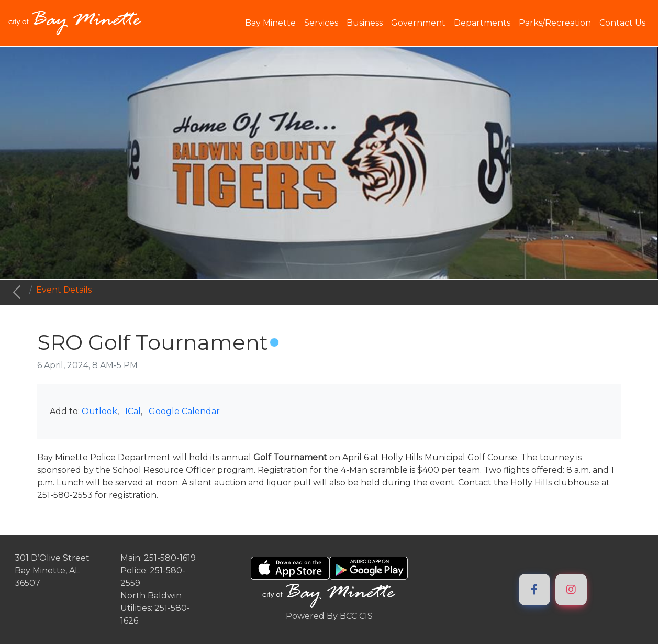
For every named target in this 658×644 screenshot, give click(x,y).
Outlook (99, 411)
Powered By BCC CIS (329, 616)
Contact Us (622, 23)
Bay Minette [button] (270, 23)
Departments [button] (482, 23)
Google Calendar (184, 411)
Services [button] (321, 23)
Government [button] (418, 23)
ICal (133, 411)
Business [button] (365, 23)
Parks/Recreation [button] (555, 23)
